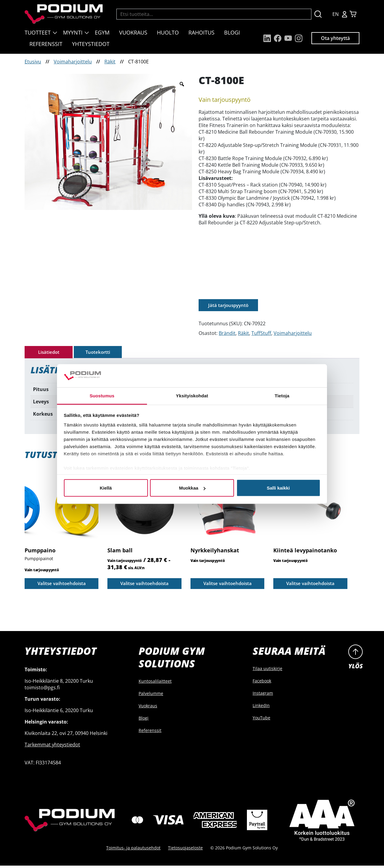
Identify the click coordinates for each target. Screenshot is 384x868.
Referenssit (46, 44)
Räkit (110, 62)
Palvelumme (151, 696)
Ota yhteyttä (335, 38)
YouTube (261, 720)
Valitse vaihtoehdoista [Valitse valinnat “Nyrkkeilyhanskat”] (227, 585)
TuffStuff (261, 334)
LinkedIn (261, 708)
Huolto (168, 32)
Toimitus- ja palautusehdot (133, 850)
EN (336, 14)
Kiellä (106, 488)
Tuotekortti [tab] (98, 353)
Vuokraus (133, 32)
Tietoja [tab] (282, 395)
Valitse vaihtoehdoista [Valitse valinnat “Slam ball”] (145, 585)
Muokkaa (192, 488)
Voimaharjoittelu (73, 62)
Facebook (262, 683)
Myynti (73, 32)
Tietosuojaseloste (185, 850)
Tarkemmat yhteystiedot (52, 747)
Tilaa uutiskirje (267, 671)
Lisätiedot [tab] (49, 353)
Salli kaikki (278, 488)
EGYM (102, 32)
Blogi (232, 32)
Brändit (227, 334)
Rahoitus (201, 32)
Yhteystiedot (91, 44)
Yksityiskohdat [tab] (192, 395)
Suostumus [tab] (102, 395)
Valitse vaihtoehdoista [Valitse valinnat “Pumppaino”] (61, 585)
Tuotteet (38, 32)
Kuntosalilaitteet (155, 683)
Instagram (263, 695)
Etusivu (33, 62)
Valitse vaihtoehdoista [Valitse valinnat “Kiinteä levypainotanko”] (310, 585)
